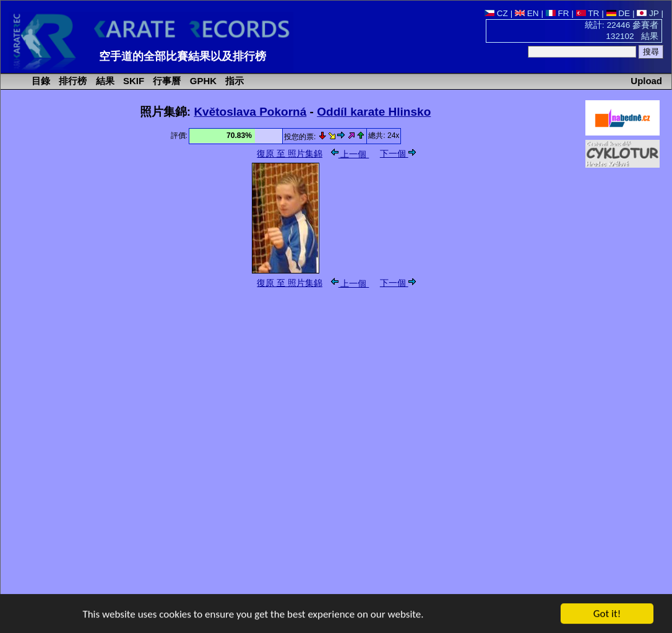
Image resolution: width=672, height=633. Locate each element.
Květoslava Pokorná (250, 112)
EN (527, 13)
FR (558, 13)
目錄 (40, 81)
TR (588, 13)
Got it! (607, 614)
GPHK (202, 81)
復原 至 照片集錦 (290, 154)
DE (618, 13)
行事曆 (166, 81)
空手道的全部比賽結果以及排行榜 (183, 56)
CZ (496, 13)
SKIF (132, 81)
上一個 (350, 154)
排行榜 (71, 81)
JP (648, 13)
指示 (233, 81)
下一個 (398, 154)
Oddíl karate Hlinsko (374, 112)
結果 (104, 81)
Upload (646, 81)
